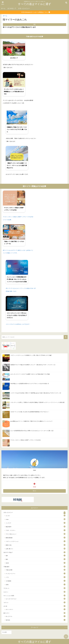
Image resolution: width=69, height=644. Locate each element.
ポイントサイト (9, 609)
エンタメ (8, 516)
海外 (7, 556)
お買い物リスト (9, 549)
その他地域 (8, 581)
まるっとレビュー (24, 8)
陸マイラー (6, 613)
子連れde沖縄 (9, 570)
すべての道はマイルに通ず (34, 4)
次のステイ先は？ (8, 552)
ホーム (3, 8)
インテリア (8, 523)
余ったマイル (9, 616)
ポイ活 (5, 606)
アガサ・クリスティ (11, 530)
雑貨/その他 (9, 545)
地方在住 (8, 620)
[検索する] (66, 337)
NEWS (7, 563)
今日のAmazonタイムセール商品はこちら (35, 12)
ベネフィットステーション (12, 541)
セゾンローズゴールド (11, 599)
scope (7, 519)
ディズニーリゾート (11, 574)
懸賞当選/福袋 (9, 538)
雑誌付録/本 (9, 527)
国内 (7, 559)
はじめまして (12, 8)
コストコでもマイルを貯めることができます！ (18, 324)
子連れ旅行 (6, 567)
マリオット (6, 588)
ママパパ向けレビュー (11, 534)
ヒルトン (6, 592)
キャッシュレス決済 (9, 596)
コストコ (6, 603)
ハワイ (7, 577)
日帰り (7, 585)
